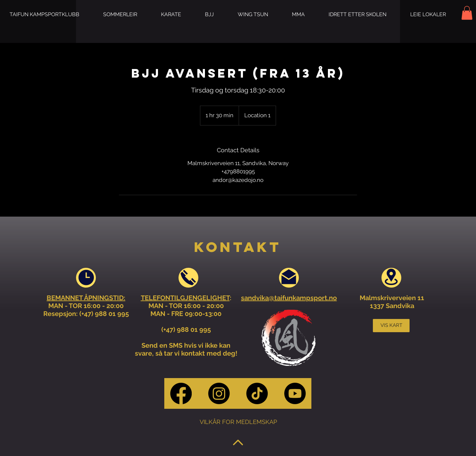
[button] (120, 15)
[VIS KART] (391, 326)
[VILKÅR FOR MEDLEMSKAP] (238, 422)
